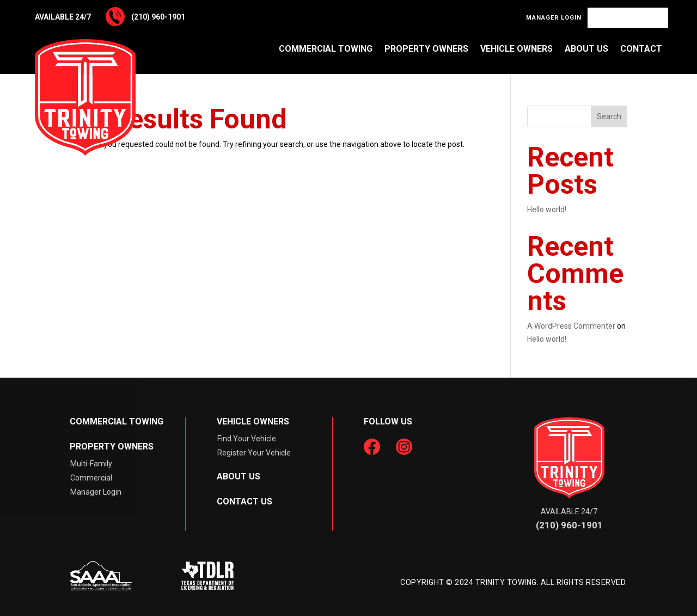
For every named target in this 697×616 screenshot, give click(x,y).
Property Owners (426, 49)
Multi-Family (91, 464)
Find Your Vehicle (628, 18)
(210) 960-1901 (158, 17)
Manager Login (554, 18)
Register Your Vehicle (254, 453)
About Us (586, 49)
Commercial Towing (326, 49)
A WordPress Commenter (571, 326)
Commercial (91, 478)
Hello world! (547, 210)
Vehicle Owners (516, 49)
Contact (641, 49)
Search (609, 116)
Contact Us (244, 501)
